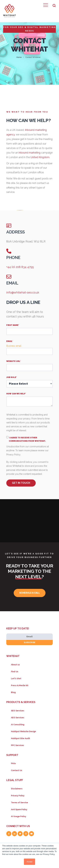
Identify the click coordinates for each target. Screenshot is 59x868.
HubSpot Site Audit (21, 738)
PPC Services (18, 745)
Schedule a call (30, 593)
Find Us (15, 672)
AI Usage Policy (19, 816)
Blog (13, 692)
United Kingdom (40, 157)
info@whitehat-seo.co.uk (23, 292)
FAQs (13, 763)
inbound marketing (30, 153)
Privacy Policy (18, 796)
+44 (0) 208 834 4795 (20, 267)
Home (19, 57)
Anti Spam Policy (19, 810)
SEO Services (18, 711)
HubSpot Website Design (24, 732)
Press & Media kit (20, 685)
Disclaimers (17, 789)
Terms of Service (20, 803)
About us (15, 665)
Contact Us (17, 770)
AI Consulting (18, 725)
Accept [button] (29, 862)
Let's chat (16, 679)
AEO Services (18, 718)
